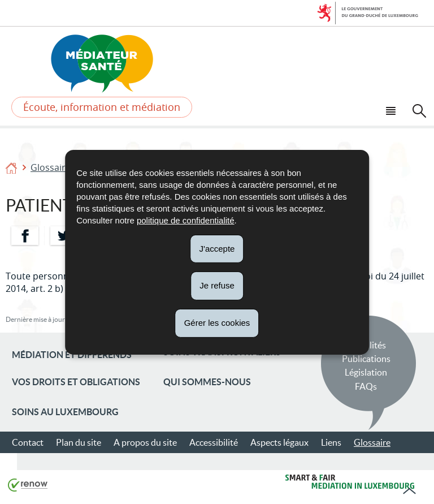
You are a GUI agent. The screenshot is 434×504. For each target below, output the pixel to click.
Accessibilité (214, 442)
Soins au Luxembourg (65, 412)
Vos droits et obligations (76, 382)
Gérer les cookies (217, 323)
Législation (366, 372)
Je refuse (217, 285)
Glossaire (51, 167)
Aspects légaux (279, 442)
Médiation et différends (72, 355)
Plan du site (79, 442)
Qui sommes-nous (207, 382)
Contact (28, 442)
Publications (366, 359)
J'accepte (217, 248)
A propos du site (145, 442)
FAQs (366, 386)
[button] (392, 109)
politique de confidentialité (186, 220)
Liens (331, 442)
